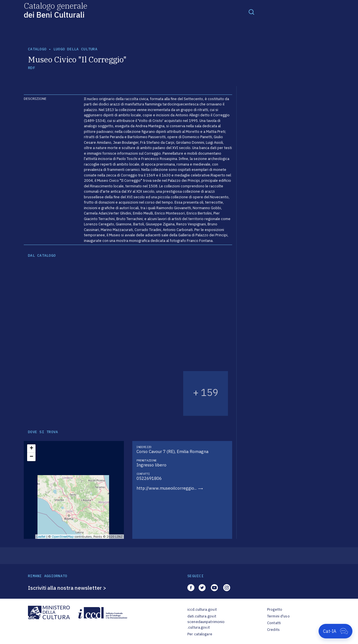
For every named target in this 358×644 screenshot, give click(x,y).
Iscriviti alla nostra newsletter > (67, 588)
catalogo (37, 49)
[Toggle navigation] (251, 12)
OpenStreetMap (63, 537)
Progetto (275, 609)
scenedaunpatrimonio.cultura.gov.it (206, 625)
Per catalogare (200, 634)
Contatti (274, 623)
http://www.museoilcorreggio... (167, 488)
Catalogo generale (56, 10)
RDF (31, 68)
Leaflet (41, 537)
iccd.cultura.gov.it (202, 609)
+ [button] (31, 449)
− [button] (31, 457)
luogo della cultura (75, 49)
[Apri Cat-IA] (335, 631)
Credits (273, 630)
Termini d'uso (278, 616)
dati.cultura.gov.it (202, 616)
